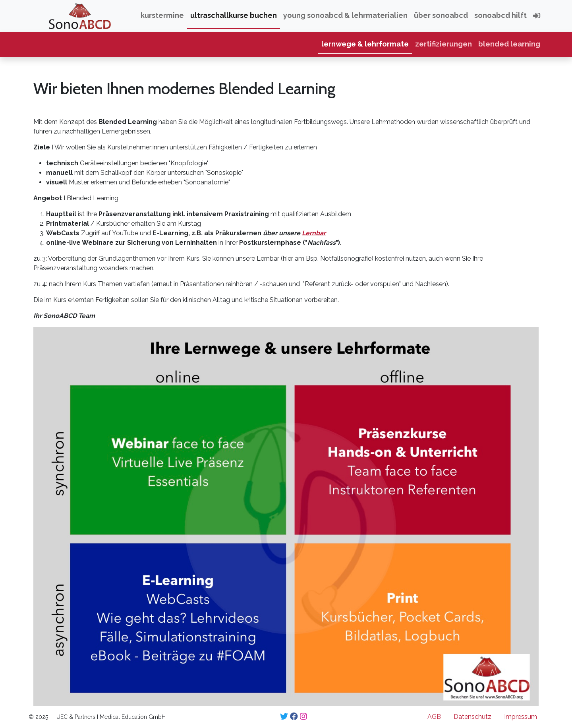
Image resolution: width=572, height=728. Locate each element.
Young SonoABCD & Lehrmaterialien (345, 15)
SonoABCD (49, 15)
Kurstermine (162, 15)
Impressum (521, 717)
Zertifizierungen (443, 44)
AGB (434, 717)
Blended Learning (509, 44)
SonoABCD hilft (500, 15)
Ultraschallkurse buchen (234, 15)
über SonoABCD (441, 15)
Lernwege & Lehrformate (365, 44)
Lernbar (314, 233)
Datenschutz (472, 717)
